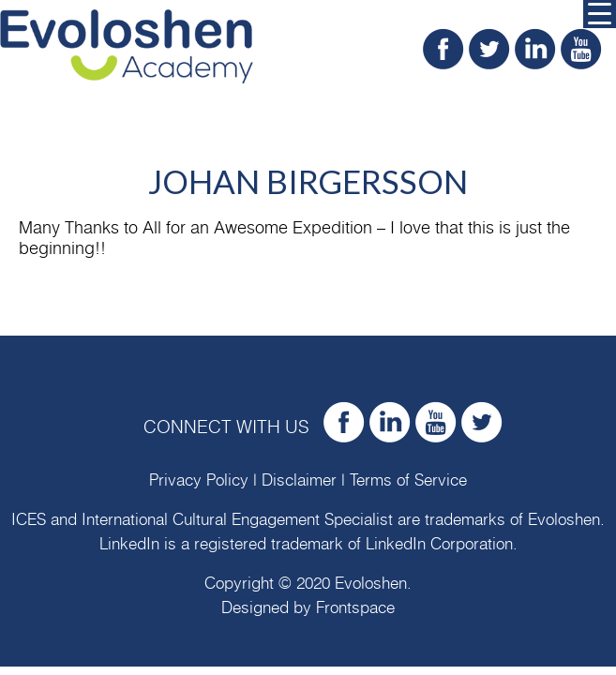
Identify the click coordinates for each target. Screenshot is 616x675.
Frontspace (355, 608)
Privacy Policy (199, 480)
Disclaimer (299, 480)
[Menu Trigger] (600, 14)
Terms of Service (408, 480)
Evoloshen (564, 520)
